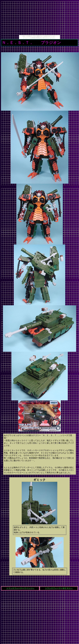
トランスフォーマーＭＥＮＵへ (59, 588)
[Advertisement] (39, 18)
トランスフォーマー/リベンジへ (20, 588)
